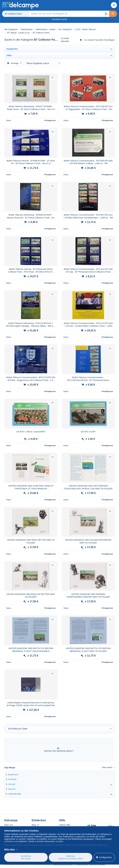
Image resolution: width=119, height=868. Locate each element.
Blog (35, 825)
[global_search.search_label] (69, 14)
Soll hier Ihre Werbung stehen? (59, 750)
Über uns (9, 825)
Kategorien (12, 49)
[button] (106, 14)
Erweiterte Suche (59, 19)
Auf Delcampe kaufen (69, 828)
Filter (9, 55)
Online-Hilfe (65, 825)
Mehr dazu (10, 853)
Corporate (10, 828)
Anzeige (13, 63)
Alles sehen (108, 767)
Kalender (36, 828)
